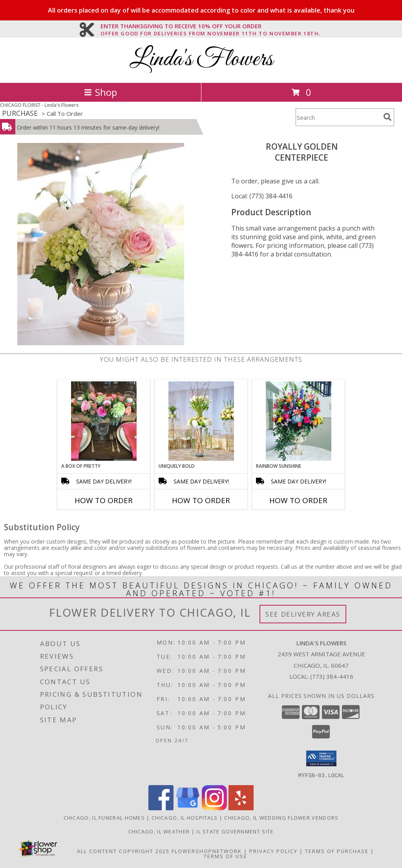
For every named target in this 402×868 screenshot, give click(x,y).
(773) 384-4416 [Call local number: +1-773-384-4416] (332, 676)
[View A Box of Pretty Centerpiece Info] (104, 421)
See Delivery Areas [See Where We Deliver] (303, 614)
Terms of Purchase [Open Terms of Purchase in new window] (337, 851)
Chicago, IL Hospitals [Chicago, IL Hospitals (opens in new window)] (185, 817)
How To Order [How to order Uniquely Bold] (201, 500)
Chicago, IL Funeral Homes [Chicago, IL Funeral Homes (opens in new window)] (104, 817)
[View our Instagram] (214, 808)
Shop (100, 92)
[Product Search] (338, 117)
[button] (321, 758)
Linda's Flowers (201, 60)
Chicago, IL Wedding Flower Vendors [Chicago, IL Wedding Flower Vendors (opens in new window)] (281, 817)
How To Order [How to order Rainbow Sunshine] (298, 500)
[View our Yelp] (241, 808)
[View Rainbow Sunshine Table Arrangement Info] (299, 421)
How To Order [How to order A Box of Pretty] (104, 500)
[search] (387, 117)
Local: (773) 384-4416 (262, 196)
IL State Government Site (235, 831)
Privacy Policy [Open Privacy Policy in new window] (273, 851)
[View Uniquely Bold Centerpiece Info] (201, 421)
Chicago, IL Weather (159, 831)
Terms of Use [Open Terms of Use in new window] (226, 856)
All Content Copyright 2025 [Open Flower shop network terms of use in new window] (123, 851)
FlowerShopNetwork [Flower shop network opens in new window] (207, 851)
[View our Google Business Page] (188, 808)
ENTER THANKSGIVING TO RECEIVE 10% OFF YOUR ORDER (211, 26)
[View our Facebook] (161, 808)
